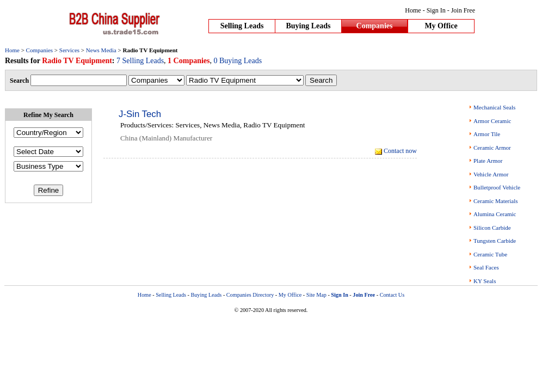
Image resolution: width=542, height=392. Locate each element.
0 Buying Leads (238, 61)
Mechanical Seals (494, 107)
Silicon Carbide (492, 228)
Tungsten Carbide (495, 241)
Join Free (463, 10)
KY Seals (485, 281)
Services (69, 50)
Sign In (436, 10)
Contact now (400, 151)
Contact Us (392, 295)
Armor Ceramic (492, 121)
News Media (101, 50)
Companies (375, 26)
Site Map (316, 295)
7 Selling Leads (140, 61)
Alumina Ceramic (495, 214)
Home (413, 10)
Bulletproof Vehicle (497, 187)
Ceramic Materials (496, 201)
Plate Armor (488, 161)
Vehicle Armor (491, 174)
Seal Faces (486, 267)
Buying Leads (308, 26)
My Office (441, 26)
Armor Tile (487, 134)
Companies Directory (250, 295)
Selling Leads (242, 26)
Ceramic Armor (492, 148)
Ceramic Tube (490, 254)
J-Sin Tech (140, 114)
